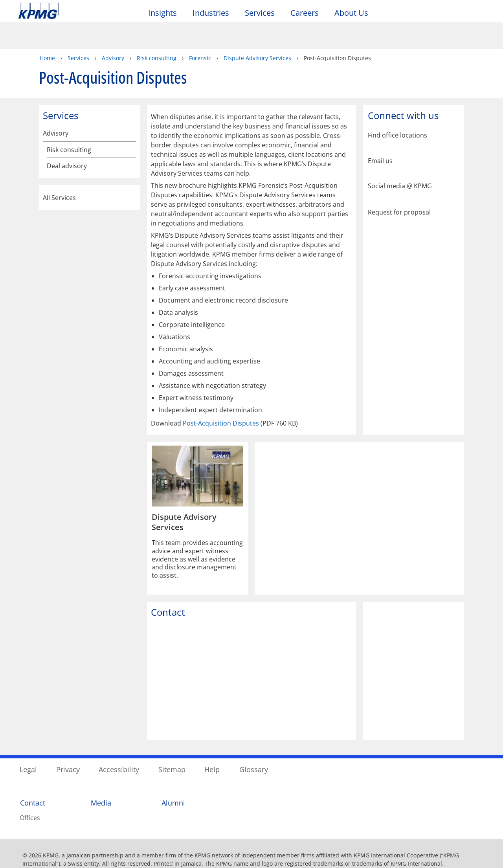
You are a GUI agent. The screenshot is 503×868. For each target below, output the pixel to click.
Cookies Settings (354, 845)
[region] (251, 845)
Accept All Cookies (413, 845)
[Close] (490, 844)
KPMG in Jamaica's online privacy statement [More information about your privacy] (195, 855)
